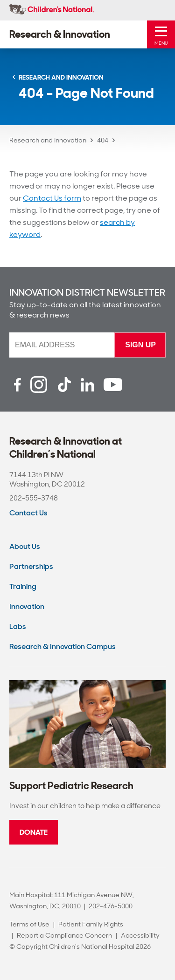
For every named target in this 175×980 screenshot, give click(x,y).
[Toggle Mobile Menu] (161, 34)
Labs (18, 626)
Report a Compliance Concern (64, 935)
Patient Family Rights (91, 924)
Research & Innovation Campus (63, 646)
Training (23, 586)
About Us (25, 546)
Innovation (27, 606)
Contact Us (28, 513)
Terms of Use (29, 924)
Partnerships (31, 566)
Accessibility (140, 935)
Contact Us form (52, 198)
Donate (34, 832)
